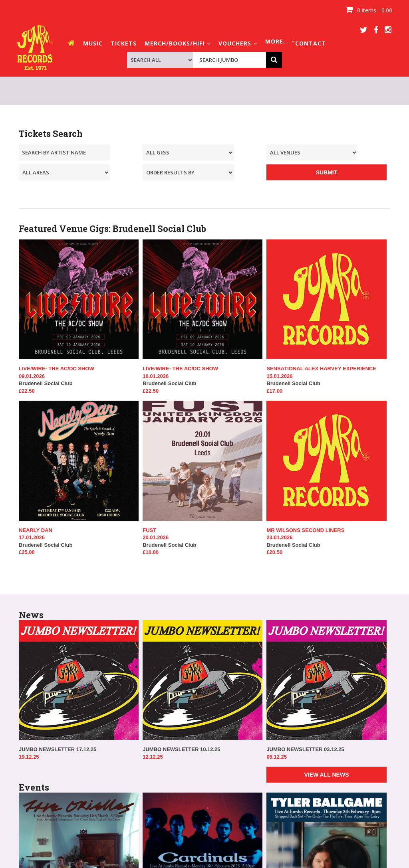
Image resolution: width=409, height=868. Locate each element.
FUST (149, 530)
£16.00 (151, 552)
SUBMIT (327, 172)
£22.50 (27, 391)
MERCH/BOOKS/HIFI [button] (178, 43)
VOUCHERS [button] (238, 43)
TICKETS (124, 43)
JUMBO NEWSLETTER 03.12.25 (305, 749)
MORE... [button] (280, 41)
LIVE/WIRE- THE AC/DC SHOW (57, 369)
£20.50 (274, 552)
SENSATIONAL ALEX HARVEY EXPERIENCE (321, 369)
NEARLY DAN (36, 530)
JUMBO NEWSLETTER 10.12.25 (181, 749)
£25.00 (27, 552)
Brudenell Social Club (79, 380)
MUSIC (93, 43)
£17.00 (274, 391)
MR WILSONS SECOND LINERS (305, 530)
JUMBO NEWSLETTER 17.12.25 (58, 749)
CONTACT (311, 43)
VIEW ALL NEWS (326, 775)
